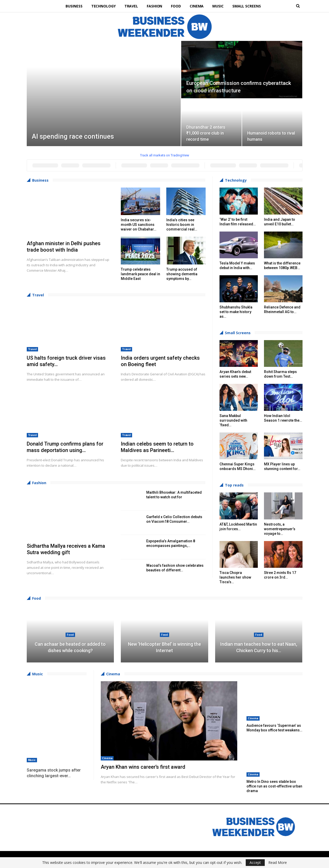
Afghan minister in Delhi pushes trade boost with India (64, 247)
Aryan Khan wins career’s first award (143, 767)
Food (176, 6)
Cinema (198, 6)
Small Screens (249, 6)
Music (220, 6)
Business (71, 6)
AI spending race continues (73, 136)
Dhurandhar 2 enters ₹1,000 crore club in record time (206, 133)
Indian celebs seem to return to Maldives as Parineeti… (157, 447)
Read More (278, 863)
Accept (255, 862)
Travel (130, 6)
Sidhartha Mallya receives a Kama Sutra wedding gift (66, 549)
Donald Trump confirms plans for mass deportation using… (65, 447)
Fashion (154, 6)
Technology (101, 6)
